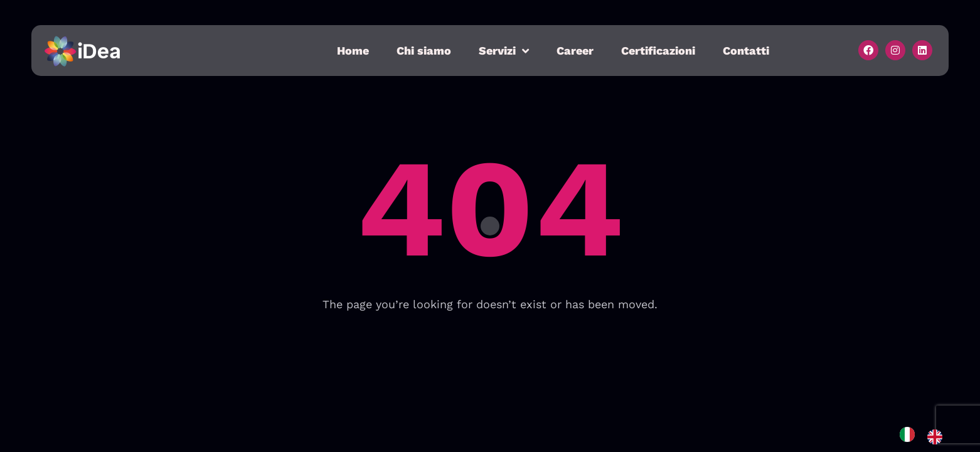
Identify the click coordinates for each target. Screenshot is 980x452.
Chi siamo (424, 51)
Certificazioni (658, 51)
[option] (938, 437)
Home (353, 51)
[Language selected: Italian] (927, 437)
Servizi (504, 51)
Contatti (746, 51)
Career (575, 51)
